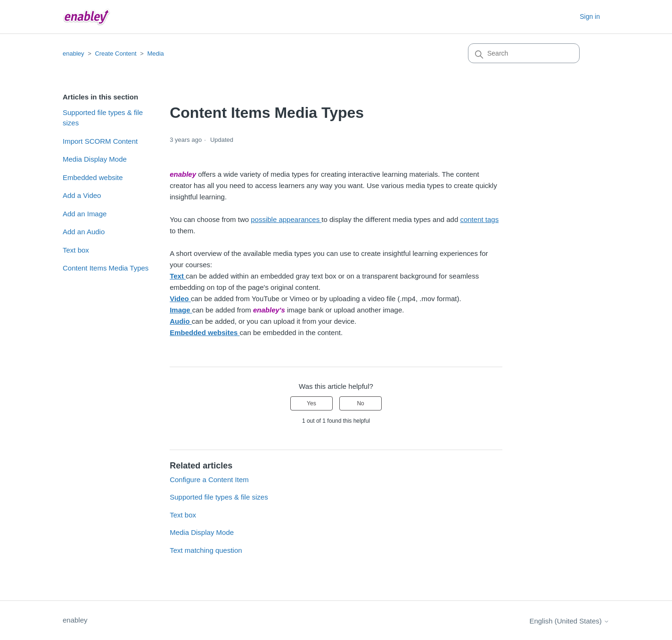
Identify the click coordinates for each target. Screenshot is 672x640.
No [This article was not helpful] (360, 403)
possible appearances (286, 219)
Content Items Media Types (106, 268)
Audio (181, 321)
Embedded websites (205, 332)
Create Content (115, 53)
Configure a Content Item (209, 480)
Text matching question (206, 550)
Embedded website (93, 177)
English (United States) (569, 621)
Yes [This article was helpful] (311, 403)
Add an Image (85, 214)
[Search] (524, 53)
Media (155, 53)
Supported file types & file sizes (103, 118)
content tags (479, 219)
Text (178, 276)
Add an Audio (84, 232)
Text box (76, 250)
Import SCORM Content (100, 141)
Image (181, 310)
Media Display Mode (95, 159)
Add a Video (82, 195)
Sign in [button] (590, 16)
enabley (74, 53)
